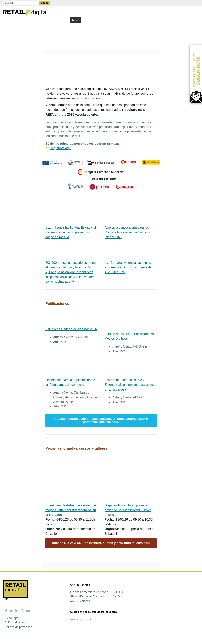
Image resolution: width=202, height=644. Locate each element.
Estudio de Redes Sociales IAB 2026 (71, 329)
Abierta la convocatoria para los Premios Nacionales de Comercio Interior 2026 (128, 232)
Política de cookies (17, 622)
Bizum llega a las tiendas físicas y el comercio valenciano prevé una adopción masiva (71, 232)
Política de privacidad (18, 627)
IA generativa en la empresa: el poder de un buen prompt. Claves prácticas (128, 510)
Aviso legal (12, 618)
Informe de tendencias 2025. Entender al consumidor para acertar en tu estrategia (130, 385)
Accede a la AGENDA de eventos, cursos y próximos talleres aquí (101, 543)
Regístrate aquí (61, 148)
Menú (76, 20)
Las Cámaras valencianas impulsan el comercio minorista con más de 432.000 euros (130, 267)
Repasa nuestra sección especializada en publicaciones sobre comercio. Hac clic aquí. (101, 420)
